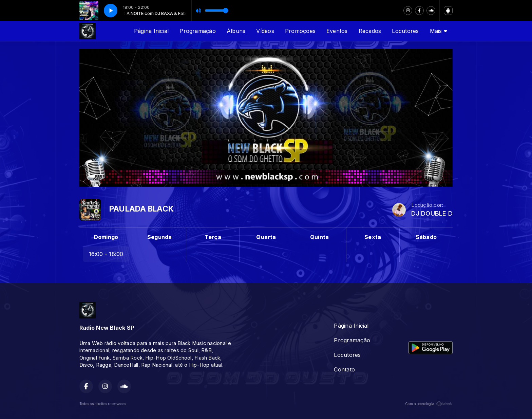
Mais (439, 31)
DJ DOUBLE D (432, 213)
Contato (344, 369)
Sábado (426, 237)
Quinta (319, 237)
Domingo (106, 237)
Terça (213, 237)
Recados (370, 31)
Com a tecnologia (429, 404)
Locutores (405, 31)
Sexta (373, 237)
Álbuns (236, 31)
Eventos (337, 31)
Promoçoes (300, 31)
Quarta (266, 237)
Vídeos (265, 31)
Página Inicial (151, 31)
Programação (198, 31)
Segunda (160, 237)
